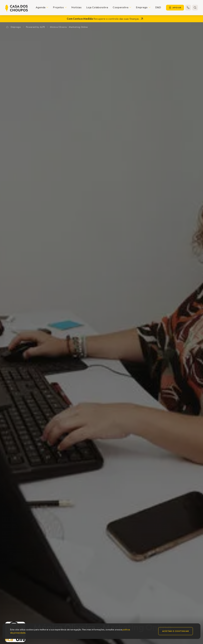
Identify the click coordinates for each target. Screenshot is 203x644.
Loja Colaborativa (97, 7)
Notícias (76, 7)
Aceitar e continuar (176, 631)
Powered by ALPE (36, 27)
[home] (16, 8)
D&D (158, 7)
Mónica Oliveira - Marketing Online (69, 27)
